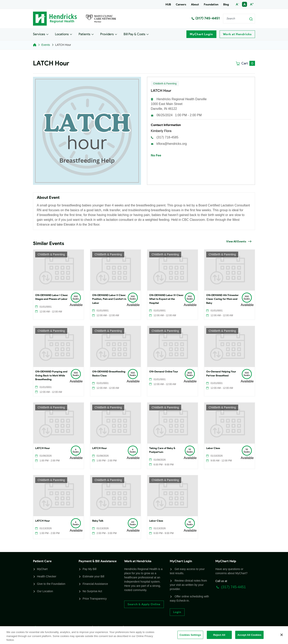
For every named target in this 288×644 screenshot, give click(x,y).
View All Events (239, 241)
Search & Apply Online (144, 603)
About (195, 4)
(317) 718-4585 (167, 137)
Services (39, 34)
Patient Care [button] (42, 560)
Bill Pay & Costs (134, 34)
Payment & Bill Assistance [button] (98, 560)
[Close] (282, 635)
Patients (84, 34)
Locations (62, 34)
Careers (181, 4)
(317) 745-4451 (206, 18)
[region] (144, 635)
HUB (168, 4)
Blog (226, 4)
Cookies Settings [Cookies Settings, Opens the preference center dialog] (190, 635)
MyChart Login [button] (181, 560)
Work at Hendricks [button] (138, 560)
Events (46, 45)
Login (177, 611)
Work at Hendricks (237, 34)
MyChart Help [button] (226, 560)
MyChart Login (201, 34)
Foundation (211, 4)
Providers (107, 34)
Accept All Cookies (249, 635)
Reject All (219, 635)
